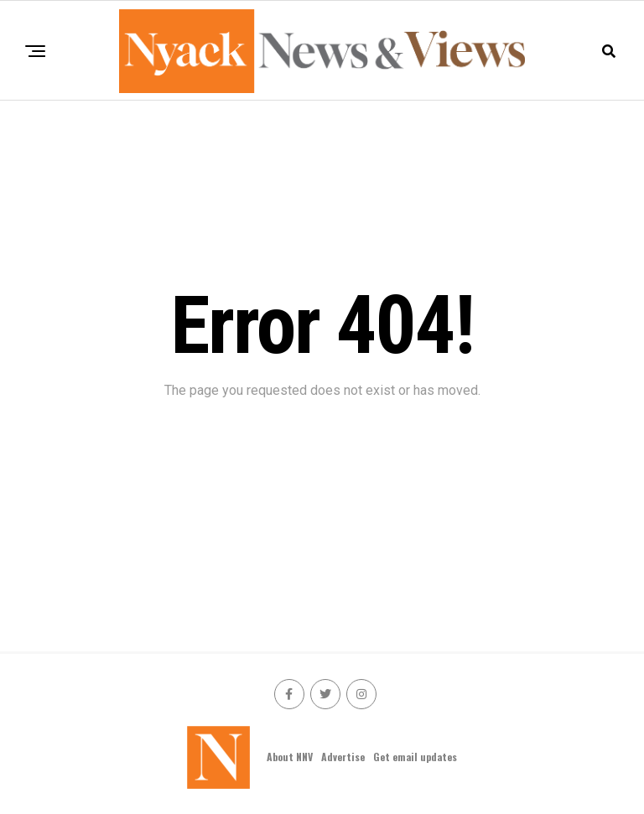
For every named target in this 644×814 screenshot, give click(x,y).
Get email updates (415, 757)
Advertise (343, 757)
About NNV (290, 757)
